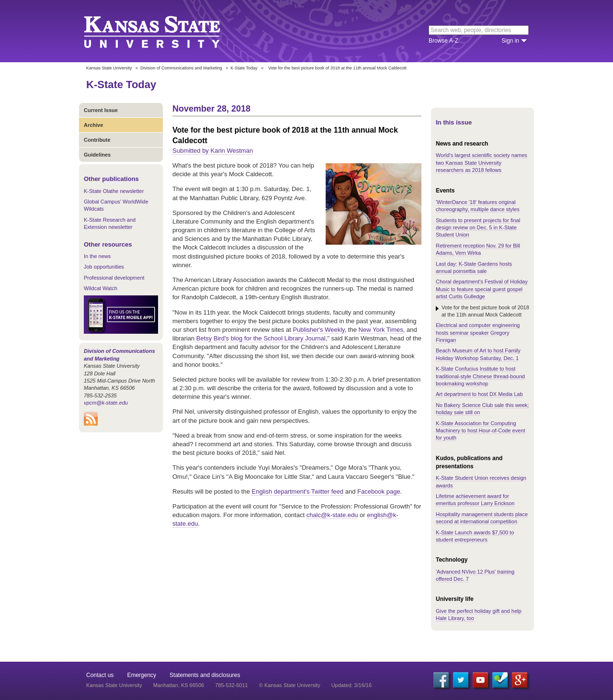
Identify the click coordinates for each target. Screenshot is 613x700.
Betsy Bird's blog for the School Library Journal (260, 338)
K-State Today (244, 68)
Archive (93, 125)
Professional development (114, 278)
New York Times (381, 330)
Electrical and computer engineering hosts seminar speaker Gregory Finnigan (478, 333)
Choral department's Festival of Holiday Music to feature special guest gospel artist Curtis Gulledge (482, 289)
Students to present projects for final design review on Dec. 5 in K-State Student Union (478, 228)
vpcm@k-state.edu (106, 403)
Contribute (97, 140)
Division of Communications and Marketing (181, 68)
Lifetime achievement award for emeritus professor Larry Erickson (475, 500)
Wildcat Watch (101, 288)
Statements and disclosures (205, 675)
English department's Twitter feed (297, 491)
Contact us (100, 675)
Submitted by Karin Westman (213, 151)
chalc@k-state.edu (332, 515)
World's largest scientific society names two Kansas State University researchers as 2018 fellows (482, 163)
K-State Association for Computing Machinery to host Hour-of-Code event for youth (480, 431)
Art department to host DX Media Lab (479, 394)
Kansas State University (164, 31)
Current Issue (101, 110)
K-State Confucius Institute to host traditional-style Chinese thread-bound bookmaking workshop (480, 376)
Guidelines (97, 155)
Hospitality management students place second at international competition (482, 518)
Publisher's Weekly (318, 330)
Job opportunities (104, 267)
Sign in (510, 41)
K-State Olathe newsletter (114, 191)
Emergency (142, 675)
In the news (97, 256)
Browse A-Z (443, 41)
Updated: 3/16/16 (352, 685)
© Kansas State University (290, 685)
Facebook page (379, 491)
